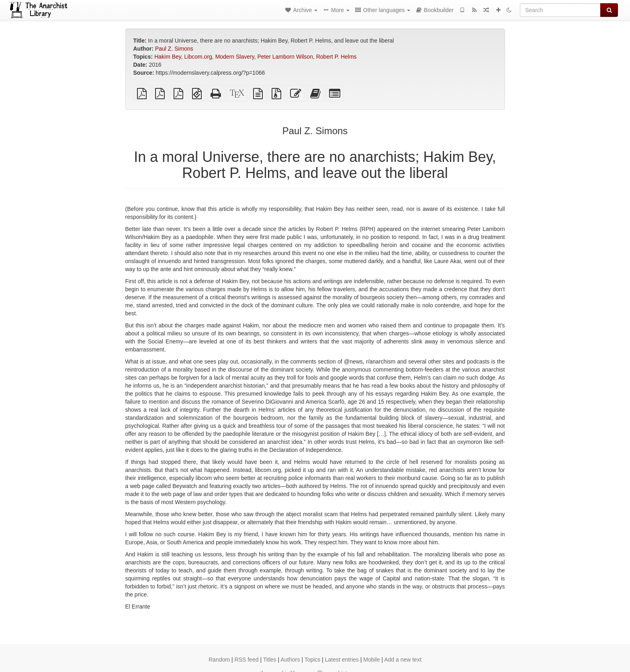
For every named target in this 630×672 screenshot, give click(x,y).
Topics (313, 660)
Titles (270, 660)
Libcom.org (198, 57)
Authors (290, 660)
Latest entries (342, 660)
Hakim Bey (168, 57)
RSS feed (247, 660)
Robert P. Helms (336, 57)
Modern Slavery (235, 57)
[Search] (560, 10)
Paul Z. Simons (174, 49)
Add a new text (403, 660)
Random (219, 660)
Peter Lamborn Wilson (285, 57)
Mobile (371, 660)
